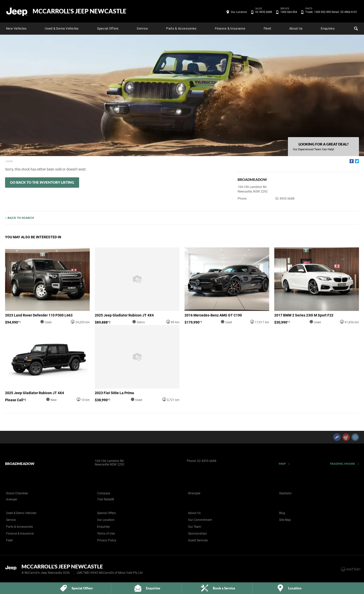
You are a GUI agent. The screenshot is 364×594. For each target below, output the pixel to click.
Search (355, 28)
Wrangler (194, 493)
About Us (296, 28)
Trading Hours (342, 464)
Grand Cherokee (17, 493)
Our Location (239, 12)
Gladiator (285, 493)
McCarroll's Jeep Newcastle (79, 11)
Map (282, 464)
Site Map (285, 520)
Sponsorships (197, 534)
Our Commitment (200, 520)
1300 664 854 (288, 12)
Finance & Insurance (230, 28)
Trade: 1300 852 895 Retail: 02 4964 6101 (330, 12)
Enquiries (328, 28)
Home (9, 161)
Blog (282, 513)
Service (142, 28)
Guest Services (198, 540)
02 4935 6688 (263, 12)
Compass (104, 493)
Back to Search (21, 218)
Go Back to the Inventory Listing (42, 182)
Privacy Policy (107, 540)
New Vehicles (16, 28)
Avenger (12, 499)
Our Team (195, 527)
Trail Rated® (106, 499)
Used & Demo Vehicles (62, 28)
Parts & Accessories (181, 28)
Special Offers (108, 28)
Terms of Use (106, 534)
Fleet (267, 28)
